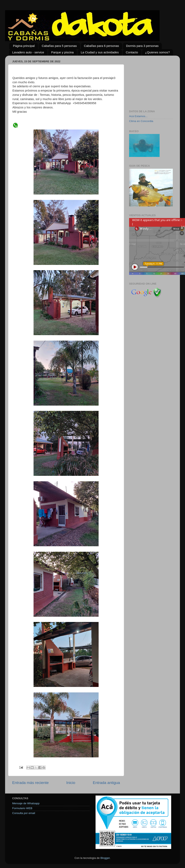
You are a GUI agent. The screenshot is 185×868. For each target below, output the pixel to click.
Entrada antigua (106, 783)
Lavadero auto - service (28, 52)
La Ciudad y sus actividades (100, 52)
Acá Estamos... (138, 116)
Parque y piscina (63, 52)
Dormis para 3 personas (142, 46)
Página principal (24, 46)
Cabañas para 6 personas (102, 46)
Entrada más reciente (30, 783)
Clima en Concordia (141, 121)
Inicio (71, 783)
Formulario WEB (22, 808)
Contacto (132, 52)
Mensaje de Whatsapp (26, 803)
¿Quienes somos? (158, 52)
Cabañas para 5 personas (59, 46)
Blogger (105, 858)
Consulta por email (24, 813)
